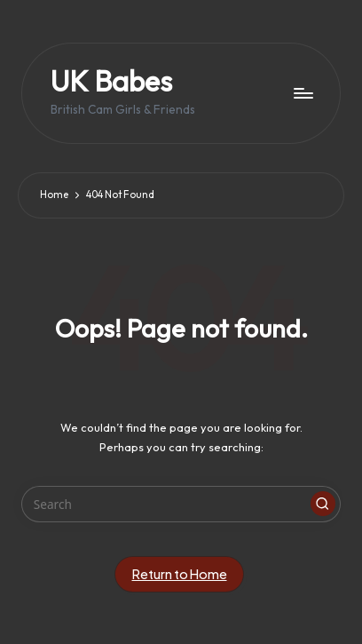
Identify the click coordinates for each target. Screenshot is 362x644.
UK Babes (111, 81)
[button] (323, 504)
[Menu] (303, 93)
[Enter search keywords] (181, 505)
